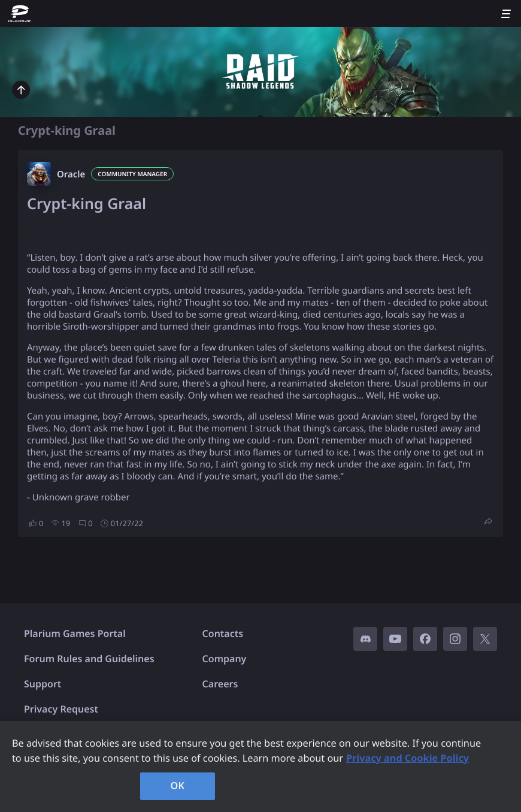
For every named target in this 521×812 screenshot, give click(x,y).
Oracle (71, 174)
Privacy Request (61, 709)
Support (43, 684)
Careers (220, 684)
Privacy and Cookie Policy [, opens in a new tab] (408, 758)
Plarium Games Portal (75, 633)
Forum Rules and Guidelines (89, 659)
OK (178, 786)
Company (225, 659)
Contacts (223, 633)
